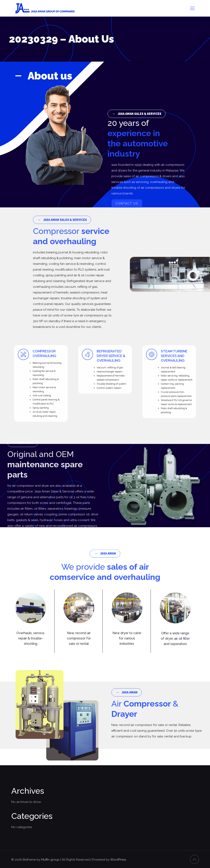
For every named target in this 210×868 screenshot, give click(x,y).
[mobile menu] (192, 8)
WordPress (118, 860)
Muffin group (50, 860)
